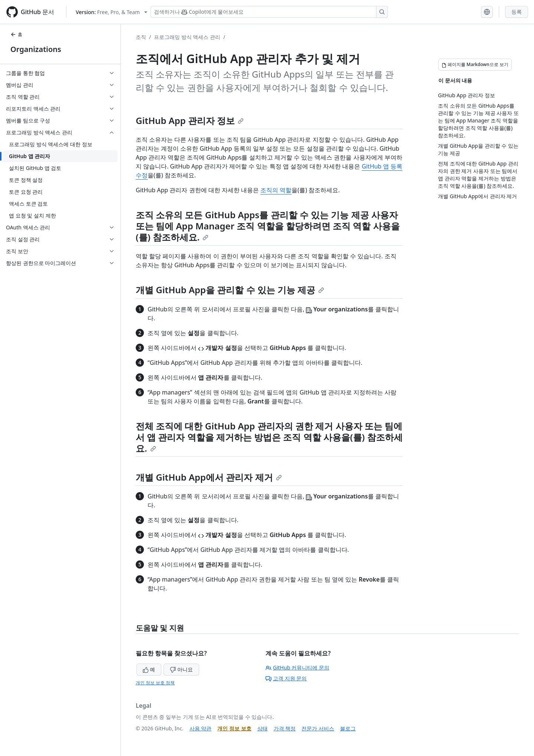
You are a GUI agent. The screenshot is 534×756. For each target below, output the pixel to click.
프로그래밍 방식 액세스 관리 (187, 37)
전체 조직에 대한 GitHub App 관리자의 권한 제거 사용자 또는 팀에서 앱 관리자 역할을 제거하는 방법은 (269, 431)
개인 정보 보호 (234, 728)
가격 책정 (285, 728)
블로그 (348, 728)
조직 (141, 37)
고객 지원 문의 (286, 678)
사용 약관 (201, 728)
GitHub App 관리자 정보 (190, 120)
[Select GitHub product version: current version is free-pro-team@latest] (111, 12)
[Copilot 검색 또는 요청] (269, 12)
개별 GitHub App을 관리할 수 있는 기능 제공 (230, 290)
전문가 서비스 (318, 728)
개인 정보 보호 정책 (155, 683)
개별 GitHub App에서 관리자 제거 (209, 477)
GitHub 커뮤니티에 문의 (297, 667)
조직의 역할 (276, 190)
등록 (517, 12)
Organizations (36, 49)
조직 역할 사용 (362, 226)
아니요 (181, 669)
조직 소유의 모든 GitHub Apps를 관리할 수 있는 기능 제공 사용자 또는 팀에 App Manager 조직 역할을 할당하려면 (267, 220)
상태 (263, 728)
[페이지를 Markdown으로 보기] (475, 65)
